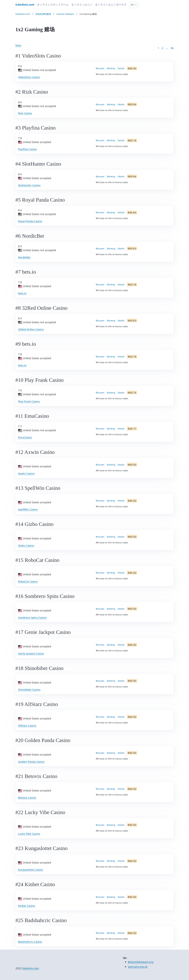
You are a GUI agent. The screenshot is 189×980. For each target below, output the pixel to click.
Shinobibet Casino (29, 690)
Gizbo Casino (26, 546)
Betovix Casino (27, 798)
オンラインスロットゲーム (53, 5)
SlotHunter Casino (29, 185)
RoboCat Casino (28, 581)
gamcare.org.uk (138, 967)
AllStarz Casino (27, 726)
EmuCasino (25, 437)
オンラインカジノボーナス (111, 5)
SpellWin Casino (28, 509)
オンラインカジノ (82, 5)
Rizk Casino (25, 113)
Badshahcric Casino (30, 942)
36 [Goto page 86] (172, 48)
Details (121, 68)
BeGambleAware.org (141, 962)
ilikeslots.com (31, 968)
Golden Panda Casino (31, 762)
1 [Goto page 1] (158, 48)
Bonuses (100, 68)
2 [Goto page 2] (162, 48)
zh (132, 5)
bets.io (22, 293)
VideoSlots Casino (29, 77)
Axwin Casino (26, 473)
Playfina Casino (27, 149)
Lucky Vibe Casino (29, 834)
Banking (111, 68)
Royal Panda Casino (30, 221)
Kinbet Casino (27, 906)
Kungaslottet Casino (31, 870)
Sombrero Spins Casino (32, 618)
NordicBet (24, 257)
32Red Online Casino (31, 329)
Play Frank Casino (29, 401)
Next (18, 45)
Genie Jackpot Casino (31, 654)
